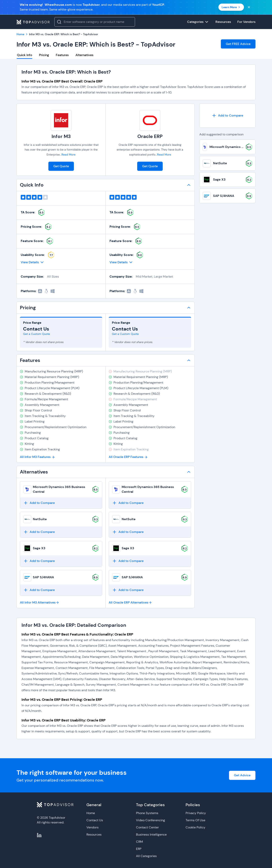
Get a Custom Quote (37, 334)
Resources (94, 834)
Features (62, 55)
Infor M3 (61, 136)
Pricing (44, 55)
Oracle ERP (150, 136)
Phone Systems (147, 813)
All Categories (146, 856)
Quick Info (25, 55)
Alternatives (84, 55)
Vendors (92, 827)
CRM (139, 842)
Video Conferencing (151, 820)
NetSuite (40, 519)
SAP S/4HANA (43, 577)
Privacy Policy (196, 813)
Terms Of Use (195, 820)
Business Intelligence (151, 834)
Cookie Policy (195, 827)
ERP (139, 849)
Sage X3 (39, 548)
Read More (68, 155)
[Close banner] (249, 7)
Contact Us (95, 820)
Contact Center (147, 827)
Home (91, 813)
